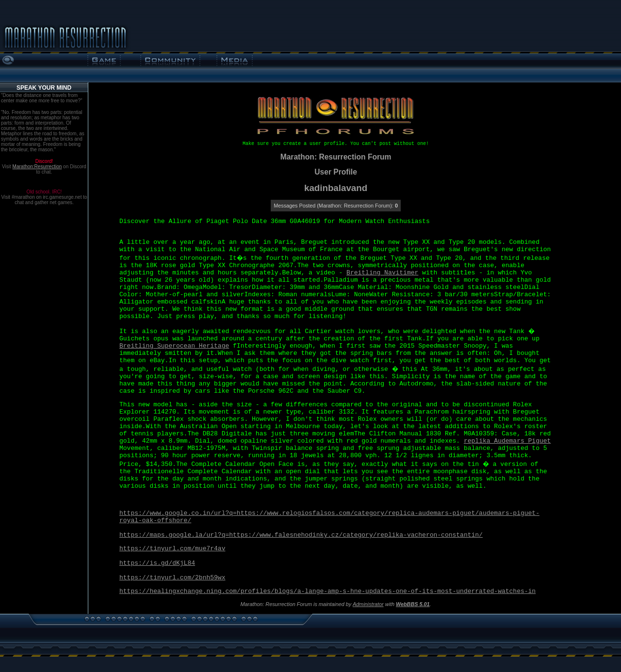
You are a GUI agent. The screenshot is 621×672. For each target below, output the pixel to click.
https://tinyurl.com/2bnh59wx (172, 578)
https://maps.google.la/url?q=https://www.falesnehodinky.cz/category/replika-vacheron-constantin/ (301, 535)
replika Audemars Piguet (507, 441)
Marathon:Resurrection (37, 167)
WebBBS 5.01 (413, 604)
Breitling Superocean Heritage (174, 346)
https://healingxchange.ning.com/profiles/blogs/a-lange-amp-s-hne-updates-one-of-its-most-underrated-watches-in (327, 591)
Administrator (368, 604)
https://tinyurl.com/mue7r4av (172, 549)
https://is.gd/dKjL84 (157, 563)
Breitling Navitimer (382, 273)
